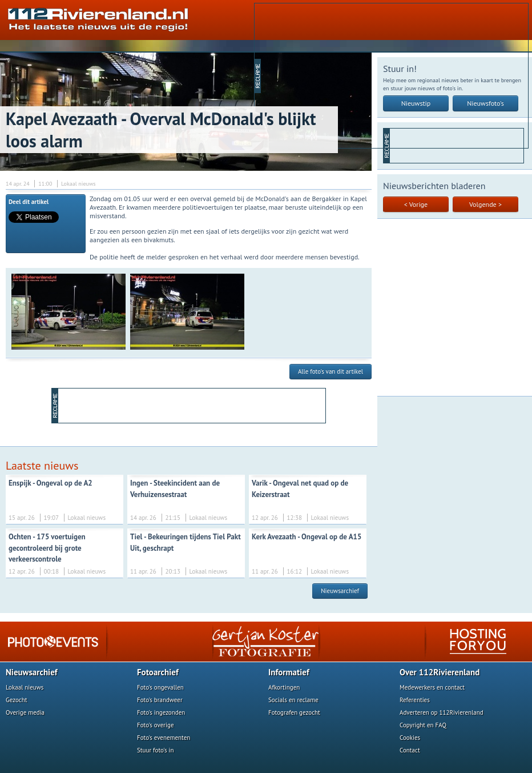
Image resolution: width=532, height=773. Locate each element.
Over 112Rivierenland (440, 672)
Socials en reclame (293, 700)
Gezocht (17, 700)
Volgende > (485, 204)
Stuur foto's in (156, 750)
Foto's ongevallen (160, 687)
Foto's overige (156, 725)
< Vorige (416, 204)
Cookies (410, 738)
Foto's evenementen (164, 738)
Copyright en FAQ (423, 725)
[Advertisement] (335, 75)
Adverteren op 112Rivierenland (442, 712)
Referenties (415, 700)
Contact (410, 750)
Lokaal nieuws (25, 687)
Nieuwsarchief (340, 591)
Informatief (289, 672)
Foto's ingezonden (161, 712)
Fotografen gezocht (294, 712)
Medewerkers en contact (432, 687)
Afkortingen (284, 687)
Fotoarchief (158, 672)
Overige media (25, 712)
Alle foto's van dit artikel (331, 371)
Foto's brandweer (160, 700)
